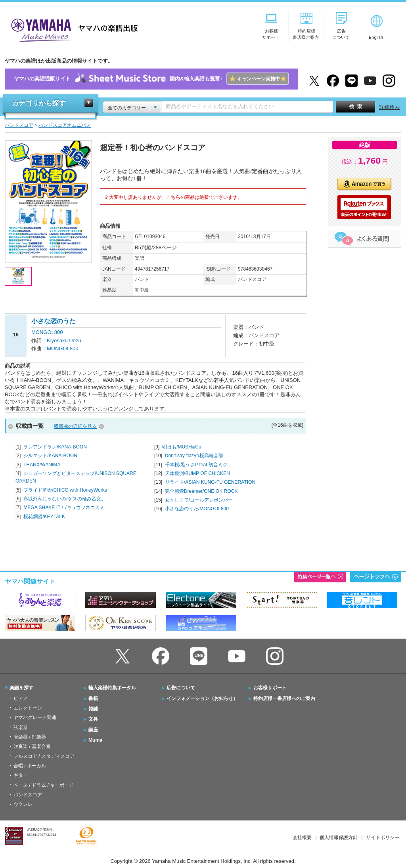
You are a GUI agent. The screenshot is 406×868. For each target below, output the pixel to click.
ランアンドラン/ (55, 447)
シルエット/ (50, 456)
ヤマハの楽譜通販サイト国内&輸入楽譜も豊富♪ (151, 79)
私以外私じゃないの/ (64, 499)
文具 (93, 719)
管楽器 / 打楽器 (30, 737)
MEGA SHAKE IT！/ (64, 507)
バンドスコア (28, 795)
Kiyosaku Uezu (64, 341)
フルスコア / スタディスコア (44, 756)
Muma (95, 740)
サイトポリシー (383, 837)
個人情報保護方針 (339, 837)
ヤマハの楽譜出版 (72, 29)
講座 (93, 730)
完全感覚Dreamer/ (201, 491)
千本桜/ (196, 465)
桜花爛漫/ (44, 517)
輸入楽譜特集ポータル (112, 688)
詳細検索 (389, 107)
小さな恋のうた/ (197, 509)
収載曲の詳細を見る (75, 426)
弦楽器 (21, 727)
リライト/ (210, 482)
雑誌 (93, 709)
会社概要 (302, 837)
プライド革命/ (65, 490)
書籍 (93, 698)
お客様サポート (270, 688)
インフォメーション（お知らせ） (202, 698)
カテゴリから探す (39, 103)
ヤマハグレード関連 (35, 717)
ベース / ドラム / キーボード (44, 785)
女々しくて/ (199, 500)
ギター (21, 775)
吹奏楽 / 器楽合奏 (32, 746)
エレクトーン (28, 708)
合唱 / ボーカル (30, 766)
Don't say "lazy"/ (194, 456)
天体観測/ (197, 473)
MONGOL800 (47, 332)
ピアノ (21, 698)
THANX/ (42, 465)
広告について (181, 688)
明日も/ (182, 447)
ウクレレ (23, 804)
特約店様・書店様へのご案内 (284, 698)
